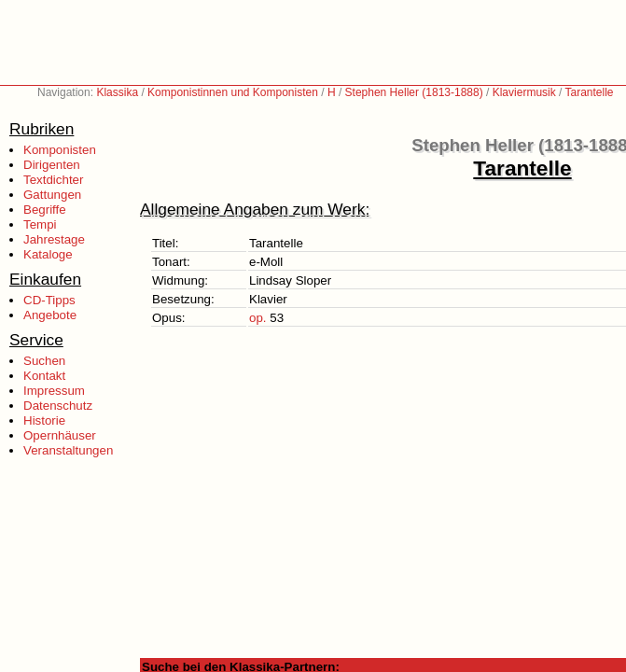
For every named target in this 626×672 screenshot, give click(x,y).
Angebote (50, 315)
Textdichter (53, 180)
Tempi (40, 224)
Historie (44, 420)
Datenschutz (58, 406)
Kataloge (48, 254)
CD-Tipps (49, 300)
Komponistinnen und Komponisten (233, 92)
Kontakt (44, 376)
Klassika (117, 92)
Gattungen (52, 195)
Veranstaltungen (68, 450)
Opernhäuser (60, 435)
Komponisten (60, 150)
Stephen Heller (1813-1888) (414, 92)
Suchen (44, 361)
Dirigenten (52, 165)
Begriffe (45, 210)
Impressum (54, 391)
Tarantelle (590, 92)
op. (258, 318)
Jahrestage (54, 239)
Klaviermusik (524, 92)
